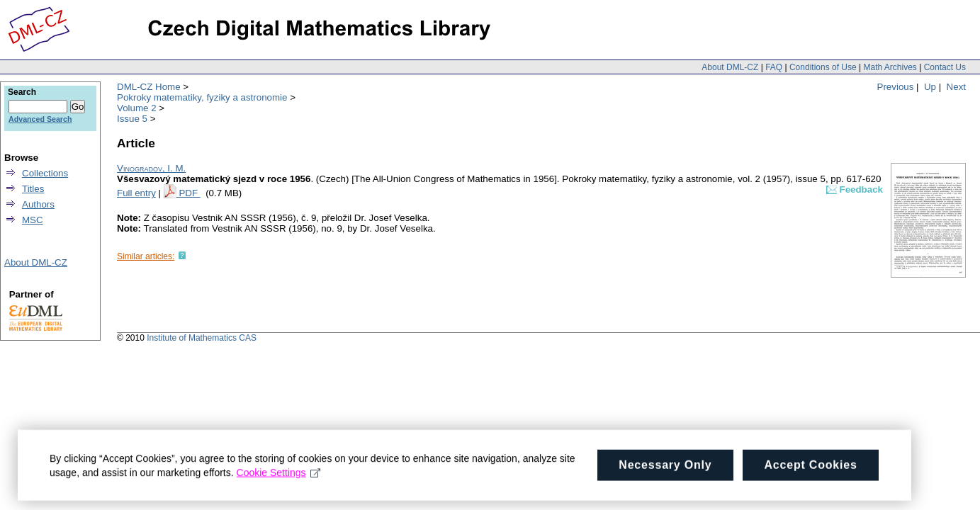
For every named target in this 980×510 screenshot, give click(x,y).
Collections (45, 173)
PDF (189, 193)
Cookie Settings (279, 477)
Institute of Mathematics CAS (202, 338)
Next (956, 87)
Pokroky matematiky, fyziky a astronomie (202, 97)
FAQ (774, 67)
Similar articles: (146, 256)
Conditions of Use (823, 67)
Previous (896, 87)
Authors (38, 204)
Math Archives (890, 67)
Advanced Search (40, 119)
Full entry (136, 193)
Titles (33, 189)
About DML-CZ (730, 67)
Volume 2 (137, 108)
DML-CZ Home (149, 87)
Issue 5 (132, 119)
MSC (33, 220)
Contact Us (945, 67)
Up (930, 87)
